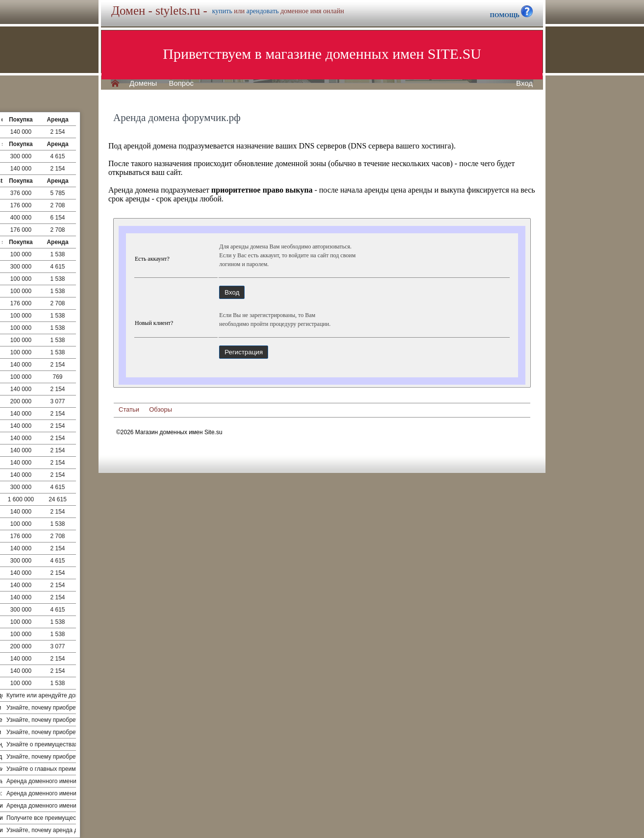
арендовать (263, 11)
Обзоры (161, 409)
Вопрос (181, 83)
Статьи (129, 409)
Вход (524, 83)
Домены (143, 83)
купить (222, 11)
